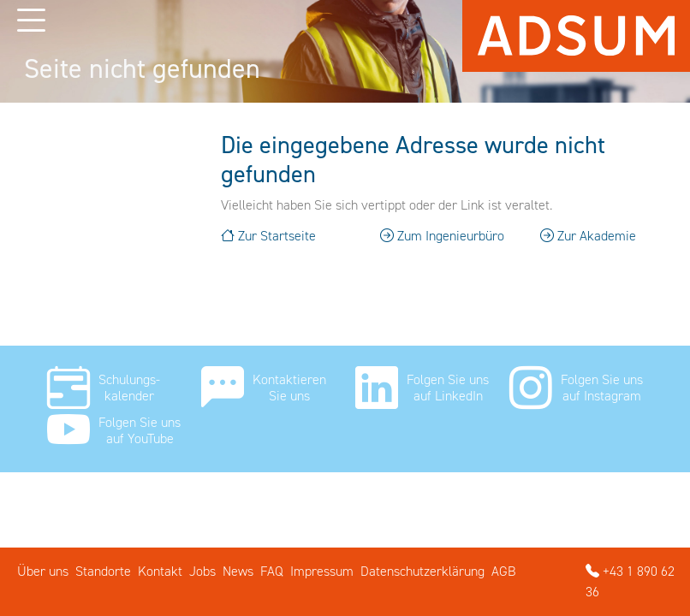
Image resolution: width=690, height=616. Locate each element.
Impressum (322, 571)
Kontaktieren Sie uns (289, 388)
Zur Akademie (588, 236)
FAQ (272, 571)
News (238, 571)
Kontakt (160, 571)
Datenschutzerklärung (422, 571)
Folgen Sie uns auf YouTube (140, 430)
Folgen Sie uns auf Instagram (602, 388)
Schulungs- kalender (129, 388)
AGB (504, 571)
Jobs (202, 571)
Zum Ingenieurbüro (442, 236)
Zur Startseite (268, 236)
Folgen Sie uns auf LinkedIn (448, 388)
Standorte (103, 571)
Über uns (43, 571)
